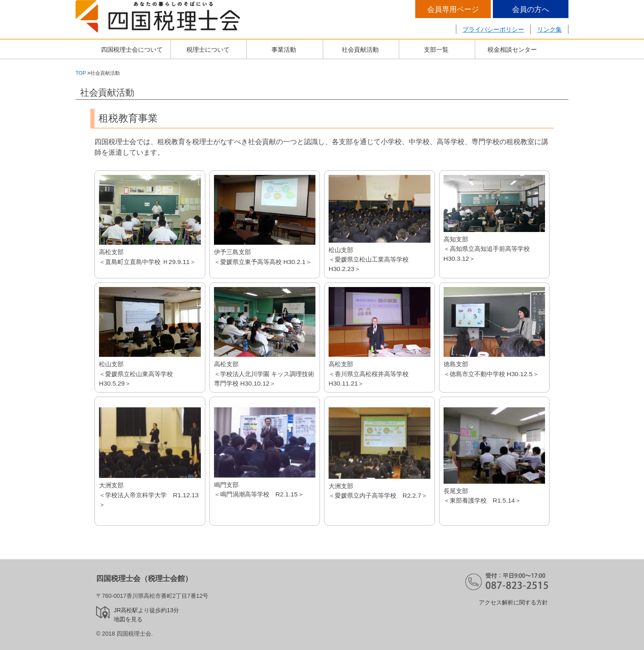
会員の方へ (531, 9)
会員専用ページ (453, 9)
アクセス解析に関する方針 (513, 602)
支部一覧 (436, 49)
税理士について (208, 49)
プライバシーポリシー (493, 29)
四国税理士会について (132, 49)
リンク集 (550, 29)
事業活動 (284, 49)
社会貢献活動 (360, 49)
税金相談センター (512, 49)
